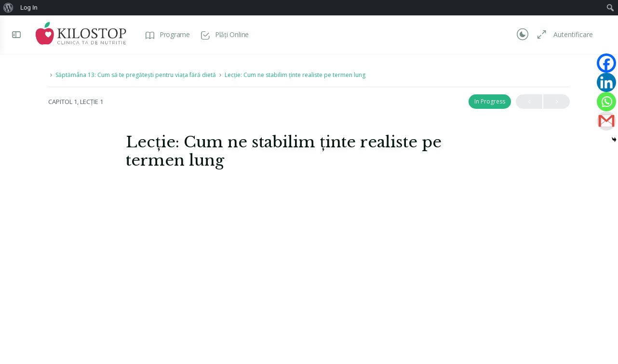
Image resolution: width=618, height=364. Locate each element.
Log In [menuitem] (29, 7)
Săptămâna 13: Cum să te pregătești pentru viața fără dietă (136, 75)
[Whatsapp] (606, 102)
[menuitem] (8, 8)
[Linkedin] (606, 82)
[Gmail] (606, 121)
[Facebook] (606, 63)
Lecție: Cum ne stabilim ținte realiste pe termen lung (295, 75)
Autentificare (573, 34)
